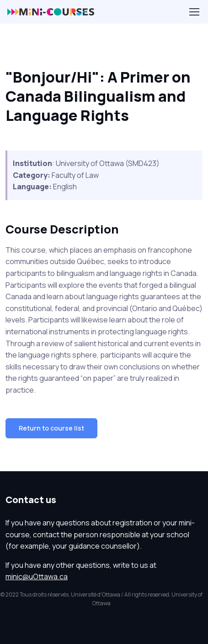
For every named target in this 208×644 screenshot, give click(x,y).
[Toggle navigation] (194, 12)
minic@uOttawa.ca (37, 576)
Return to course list (51, 428)
